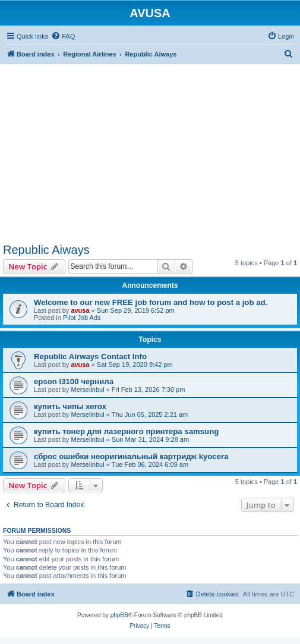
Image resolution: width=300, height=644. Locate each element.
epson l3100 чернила (74, 381)
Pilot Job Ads (82, 318)
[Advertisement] (150, 147)
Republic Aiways (46, 250)
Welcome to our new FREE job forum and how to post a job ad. (151, 302)
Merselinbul (87, 389)
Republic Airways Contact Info (90, 356)
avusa (80, 310)
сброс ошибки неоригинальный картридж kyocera (131, 456)
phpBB (119, 615)
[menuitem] (63, 36)
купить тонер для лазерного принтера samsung (126, 431)
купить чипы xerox (70, 406)
